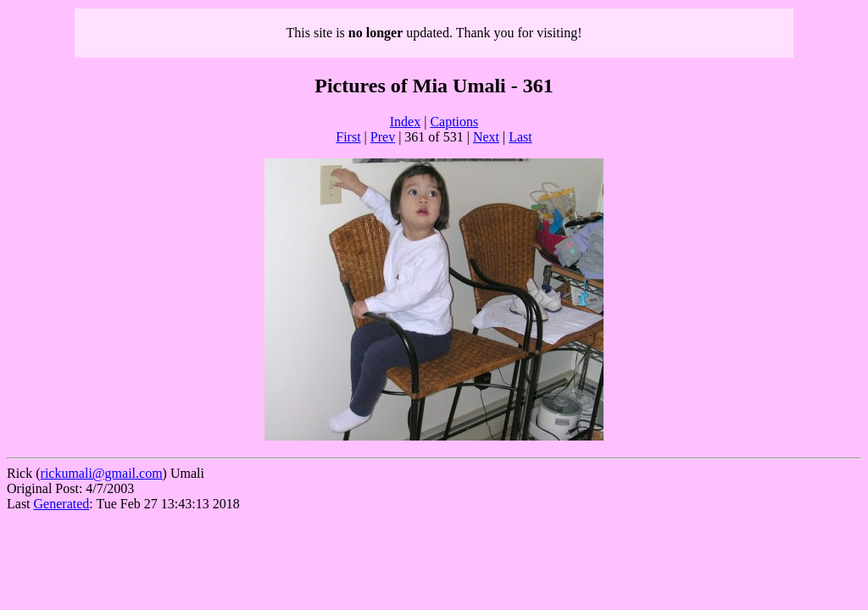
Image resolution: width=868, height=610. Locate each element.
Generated (62, 504)
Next (486, 137)
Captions (454, 122)
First (348, 137)
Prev (383, 137)
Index (405, 122)
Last (520, 137)
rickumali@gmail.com (102, 473)
